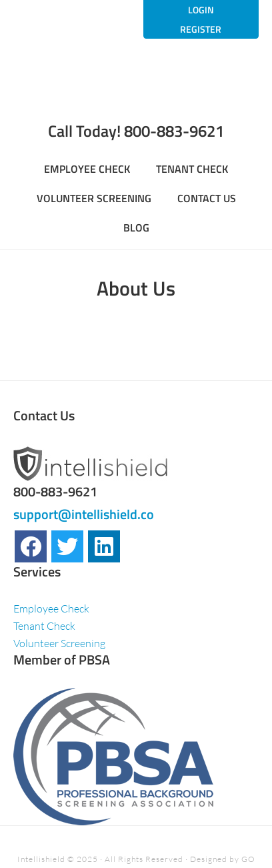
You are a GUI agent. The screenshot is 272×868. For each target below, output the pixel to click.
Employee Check (51, 608)
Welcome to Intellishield (136, 92)
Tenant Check (44, 626)
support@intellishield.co (84, 514)
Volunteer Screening (59, 643)
